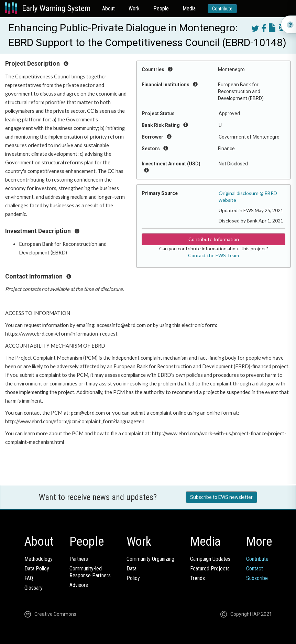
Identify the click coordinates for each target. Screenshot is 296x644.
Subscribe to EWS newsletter (221, 497)
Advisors (79, 585)
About (108, 8)
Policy (133, 578)
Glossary (34, 588)
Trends (198, 578)
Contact (255, 569)
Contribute (222, 9)
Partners (79, 559)
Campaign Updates (210, 559)
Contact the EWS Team (213, 255)
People (161, 8)
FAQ (29, 578)
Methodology (39, 559)
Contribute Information (214, 239)
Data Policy (37, 569)
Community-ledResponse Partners (90, 572)
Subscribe (257, 578)
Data (131, 569)
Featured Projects (210, 569)
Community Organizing (150, 559)
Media (189, 8)
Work (134, 8)
